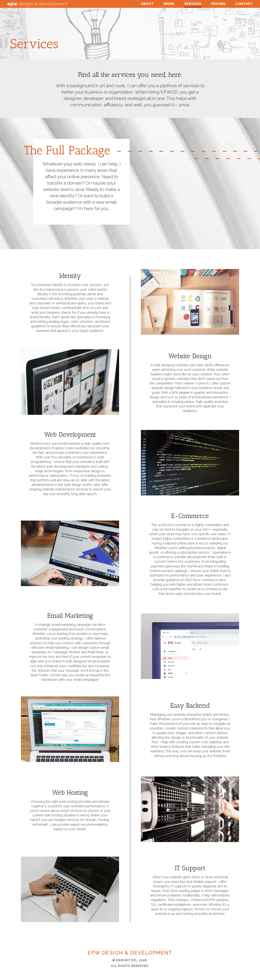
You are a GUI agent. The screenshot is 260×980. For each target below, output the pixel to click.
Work (169, 4)
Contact (244, 4)
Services (193, 4)
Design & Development (37, 4)
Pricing (218, 4)
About (147, 4)
